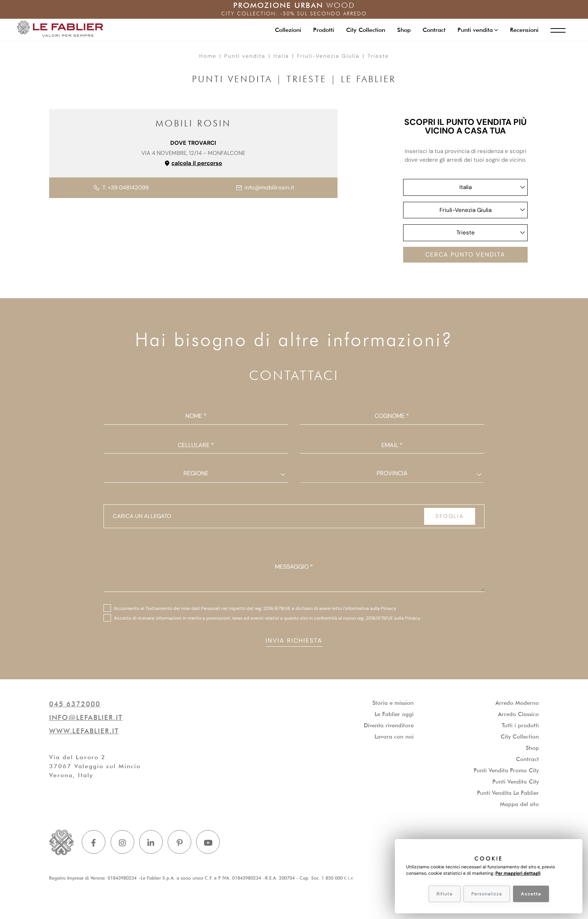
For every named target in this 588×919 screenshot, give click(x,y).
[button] (475, 30)
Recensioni (521, 29)
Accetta (531, 894)
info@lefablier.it (86, 719)
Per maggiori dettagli (518, 873)
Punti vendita (245, 56)
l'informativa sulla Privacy (370, 610)
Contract (431, 29)
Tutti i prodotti (520, 727)
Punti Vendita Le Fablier (508, 795)
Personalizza (487, 894)
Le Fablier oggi (394, 716)
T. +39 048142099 (121, 188)
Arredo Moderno (517, 705)
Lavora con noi (394, 739)
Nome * (196, 417)
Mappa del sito (519, 806)
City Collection (363, 29)
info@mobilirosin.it (265, 188)
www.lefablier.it (84, 733)
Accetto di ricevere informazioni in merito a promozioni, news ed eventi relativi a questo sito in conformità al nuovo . (267, 619)
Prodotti (321, 29)
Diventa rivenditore (389, 727)
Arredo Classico (518, 716)
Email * (392, 446)
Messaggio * (294, 568)
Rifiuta (445, 894)
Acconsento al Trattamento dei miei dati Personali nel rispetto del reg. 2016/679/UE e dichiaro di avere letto (255, 610)
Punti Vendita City (516, 784)
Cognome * (392, 417)
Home (208, 56)
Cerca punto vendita (465, 255)
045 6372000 (75, 706)
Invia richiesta (294, 642)
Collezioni (285, 29)
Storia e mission (393, 705)
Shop (401, 29)
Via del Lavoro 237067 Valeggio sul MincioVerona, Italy (95, 768)
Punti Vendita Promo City (506, 772)
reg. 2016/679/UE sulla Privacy (388, 619)
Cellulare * (196, 446)
